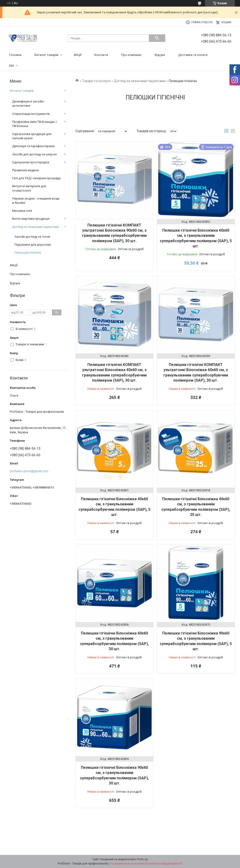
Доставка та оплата (193, 55)
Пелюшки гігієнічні (28, 253)
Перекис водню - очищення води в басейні (36, 201)
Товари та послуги (96, 81)
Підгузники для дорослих (33, 245)
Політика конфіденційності (164, 864)
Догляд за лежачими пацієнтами (140, 81)
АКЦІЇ (78, 55)
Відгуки (160, 55)
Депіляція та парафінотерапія (33, 146)
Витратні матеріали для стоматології (29, 188)
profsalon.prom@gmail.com (29, 471)
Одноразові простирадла (31, 162)
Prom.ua (142, 859)
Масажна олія (22, 211)
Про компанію (131, 55)
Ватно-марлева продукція (31, 219)
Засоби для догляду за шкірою (35, 154)
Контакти (101, 55)
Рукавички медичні (26, 170)
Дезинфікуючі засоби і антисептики (28, 104)
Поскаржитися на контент (127, 864)
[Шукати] (157, 38)
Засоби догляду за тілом (32, 237)
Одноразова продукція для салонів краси (32, 136)
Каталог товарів (46, 55)
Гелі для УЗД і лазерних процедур (36, 178)
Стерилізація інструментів (31, 114)
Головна (15, 55)
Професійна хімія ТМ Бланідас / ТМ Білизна (35, 124)
